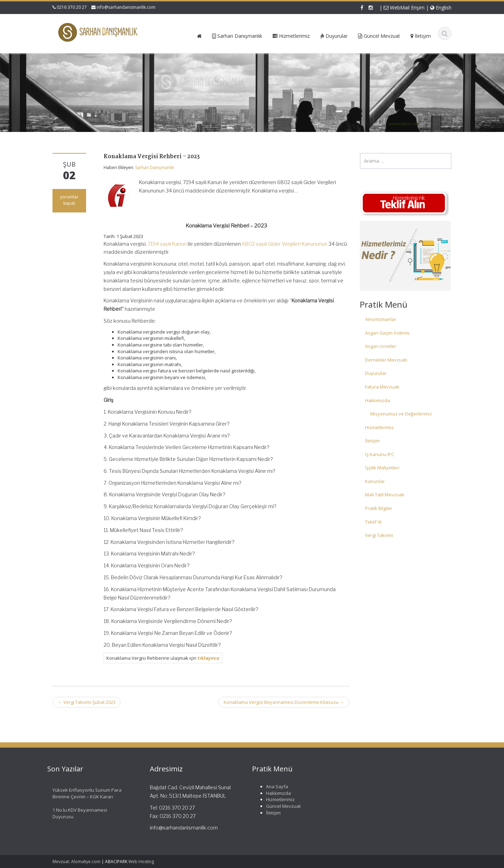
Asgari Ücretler (381, 346)
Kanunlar (375, 481)
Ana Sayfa (271, 786)
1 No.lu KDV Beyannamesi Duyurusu (73, 813)
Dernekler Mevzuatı (386, 360)
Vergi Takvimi (379, 535)
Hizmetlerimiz (379, 427)
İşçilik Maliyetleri (382, 468)
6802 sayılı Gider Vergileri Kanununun (285, 244)
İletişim (372, 441)
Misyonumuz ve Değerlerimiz (401, 414)
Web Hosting (141, 862)
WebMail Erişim (404, 8)
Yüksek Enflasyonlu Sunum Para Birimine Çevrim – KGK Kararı (81, 793)
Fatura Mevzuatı (382, 387)
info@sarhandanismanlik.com (126, 7)
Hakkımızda (377, 400)
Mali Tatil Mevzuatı (385, 495)
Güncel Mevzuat (277, 806)
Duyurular (376, 373)
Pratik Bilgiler (379, 508)
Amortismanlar (381, 319)
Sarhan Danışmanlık (155, 167)
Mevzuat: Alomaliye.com (76, 862)
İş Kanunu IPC (380, 454)
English (441, 8)
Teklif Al (373, 522)
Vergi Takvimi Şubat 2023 (87, 702)
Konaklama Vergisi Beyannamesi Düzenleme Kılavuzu (284, 702)
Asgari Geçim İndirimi (387, 333)
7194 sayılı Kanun (167, 244)
